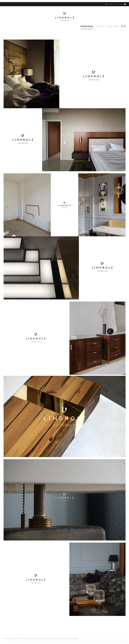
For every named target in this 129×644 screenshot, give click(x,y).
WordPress (75, 638)
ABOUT (117, 26)
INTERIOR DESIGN (87, 26)
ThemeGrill (54, 638)
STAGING (109, 26)
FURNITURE (99, 26)
